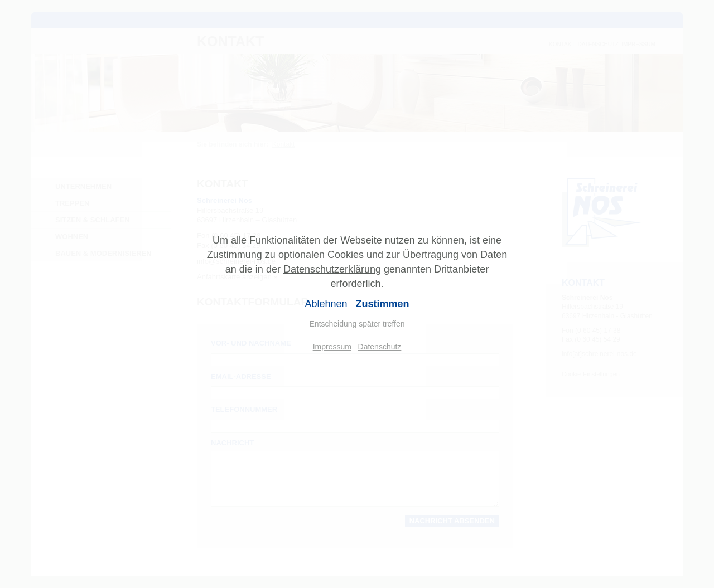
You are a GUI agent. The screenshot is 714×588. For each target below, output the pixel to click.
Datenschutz (380, 347)
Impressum (332, 347)
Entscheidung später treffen (357, 324)
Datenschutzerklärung (332, 269)
